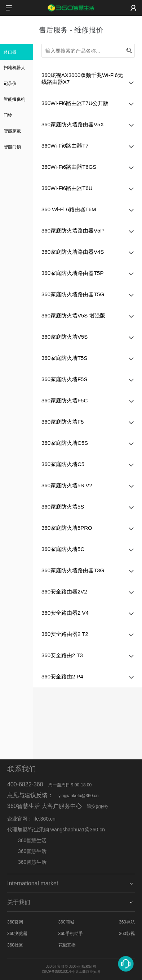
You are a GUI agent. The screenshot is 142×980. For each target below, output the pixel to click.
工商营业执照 (89, 972)
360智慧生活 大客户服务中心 (45, 806)
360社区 (15, 945)
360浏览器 (17, 934)
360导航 (127, 922)
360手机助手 (71, 934)
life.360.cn (44, 819)
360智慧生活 (27, 851)
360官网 (15, 922)
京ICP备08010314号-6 (60, 972)
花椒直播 (67, 945)
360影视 (127, 934)
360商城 (66, 922)
